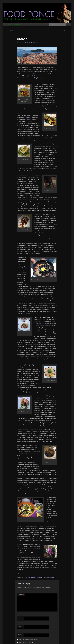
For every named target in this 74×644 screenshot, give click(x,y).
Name (21, 618)
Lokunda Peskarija (22, 268)
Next (64, 30)
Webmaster (35, 43)
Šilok (35, 334)
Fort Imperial (26, 78)
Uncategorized (31, 577)
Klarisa (20, 340)
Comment (21, 595)
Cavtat (29, 119)
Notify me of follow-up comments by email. (28, 639)
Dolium (19, 483)
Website (20, 635)
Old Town (35, 76)
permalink (52, 577)
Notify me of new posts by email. (26, 642)
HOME (10, 25)
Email (21, 627)
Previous (11, 30)
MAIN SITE (17, 25)
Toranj (25, 136)
